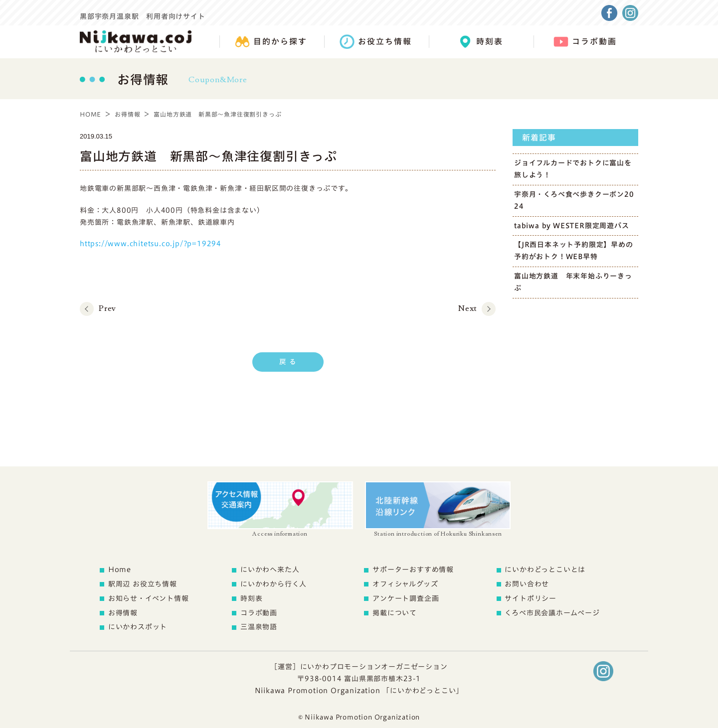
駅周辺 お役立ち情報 (143, 584)
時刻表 (251, 598)
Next (467, 308)
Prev (107, 308)
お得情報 (127, 114)
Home (120, 570)
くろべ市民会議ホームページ (552, 613)
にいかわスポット (138, 627)
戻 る (288, 362)
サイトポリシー (531, 598)
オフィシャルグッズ (405, 584)
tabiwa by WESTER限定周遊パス (572, 226)
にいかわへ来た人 (270, 570)
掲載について (395, 613)
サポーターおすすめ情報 (413, 570)
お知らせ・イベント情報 (149, 598)
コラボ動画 (259, 613)
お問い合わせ (527, 584)
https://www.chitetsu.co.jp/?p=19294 (151, 244)
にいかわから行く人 (273, 584)
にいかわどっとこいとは (545, 570)
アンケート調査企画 (406, 598)
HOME (90, 114)
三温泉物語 (259, 627)
